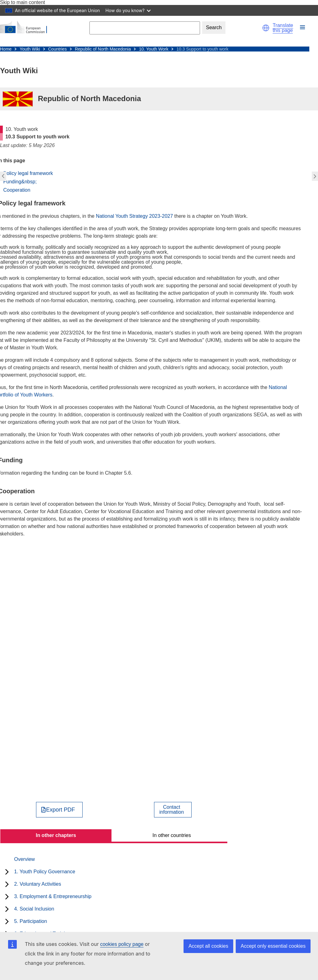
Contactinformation (172, 810)
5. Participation (30, 921)
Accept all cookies (208, 946)
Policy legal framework (28, 173)
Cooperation (17, 190)
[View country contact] (173, 810)
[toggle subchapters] (7, 872)
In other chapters (56, 835)
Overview (24, 859)
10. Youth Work (154, 49)
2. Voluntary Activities (37, 884)
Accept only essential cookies (273, 946)
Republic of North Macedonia (103, 49)
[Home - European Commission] (26, 28)
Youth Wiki (30, 49)
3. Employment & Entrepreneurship (53, 896)
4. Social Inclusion (34, 909)
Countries (57, 49)
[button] (266, 28)
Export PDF (60, 810)
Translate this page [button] (283, 28)
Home (6, 49)
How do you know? (128, 10)
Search (214, 27)
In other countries (172, 835)
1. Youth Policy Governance (45, 872)
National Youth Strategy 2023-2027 (135, 216)
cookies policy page (122, 944)
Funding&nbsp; (20, 182)
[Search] (145, 28)
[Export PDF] (59, 810)
